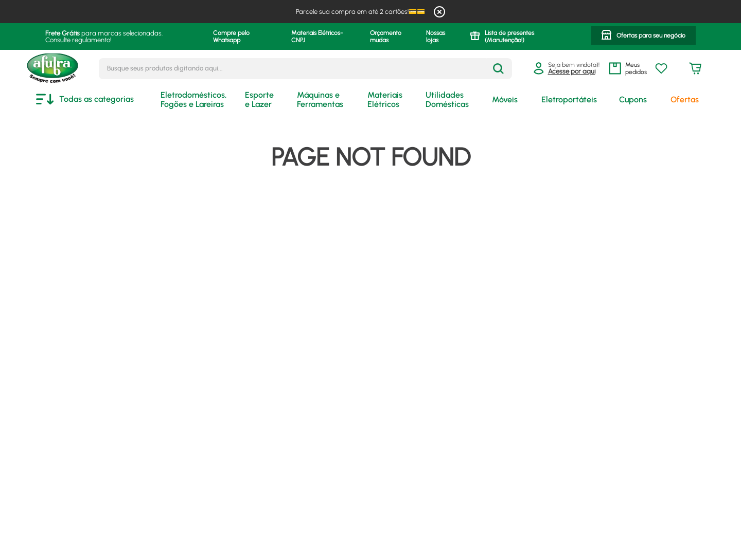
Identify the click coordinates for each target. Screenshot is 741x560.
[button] (643, 37)
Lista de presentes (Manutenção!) (509, 37)
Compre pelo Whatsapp (231, 37)
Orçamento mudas (386, 37)
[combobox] (305, 69)
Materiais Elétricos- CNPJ (317, 37)
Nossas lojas (436, 37)
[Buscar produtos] (498, 69)
